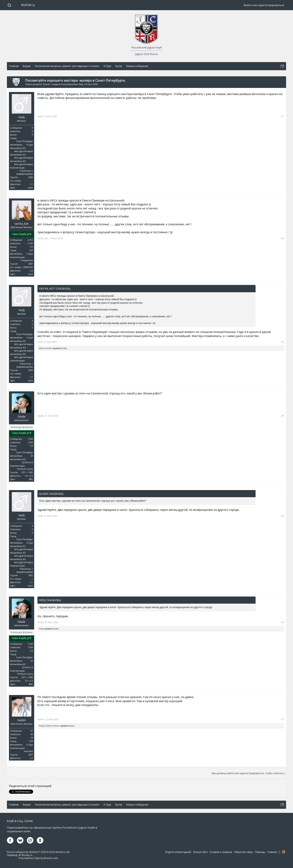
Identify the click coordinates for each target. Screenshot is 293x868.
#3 (283, 342)
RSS (284, 852)
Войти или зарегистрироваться (264, 5)
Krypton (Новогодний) (178, 852)
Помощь (260, 852)
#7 (283, 719)
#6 (283, 622)
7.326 (30, 439)
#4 (283, 416)
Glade (22, 417)
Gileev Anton (45, 348)
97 (32, 731)
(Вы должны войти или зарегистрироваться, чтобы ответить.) (248, 773)
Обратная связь (244, 852)
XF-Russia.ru (25, 855)
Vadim (21, 720)
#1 (283, 116)
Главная (272, 852)
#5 (283, 516)
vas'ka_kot (22, 224)
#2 (283, 238)
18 (32, 738)
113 (31, 247)
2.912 (30, 240)
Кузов (46, 84)
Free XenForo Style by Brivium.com (38, 858)
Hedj (81, 84)
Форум (26, 5)
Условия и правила (221, 852)
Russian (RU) (200, 852)
